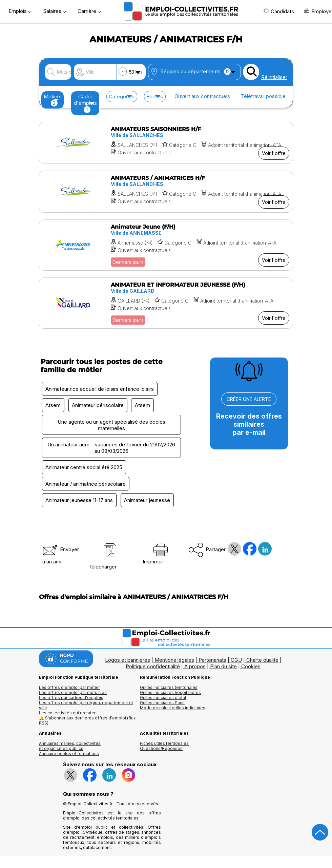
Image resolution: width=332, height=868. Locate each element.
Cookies (251, 668)
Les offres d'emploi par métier (69, 689)
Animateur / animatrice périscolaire (86, 485)
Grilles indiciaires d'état (163, 699)
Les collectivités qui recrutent (68, 714)
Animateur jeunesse (148, 501)
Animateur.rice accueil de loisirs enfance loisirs (100, 389)
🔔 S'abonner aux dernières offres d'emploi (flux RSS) (87, 722)
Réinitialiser (274, 77)
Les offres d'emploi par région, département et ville (86, 707)
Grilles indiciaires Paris (162, 704)
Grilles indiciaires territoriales (169, 689)
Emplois (20, 11)
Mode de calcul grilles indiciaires (173, 709)
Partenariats (212, 661)
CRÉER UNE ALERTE (249, 399)
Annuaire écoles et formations (69, 755)
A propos (195, 668)
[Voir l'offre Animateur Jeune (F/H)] (166, 245)
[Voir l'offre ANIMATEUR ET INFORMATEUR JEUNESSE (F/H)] (166, 303)
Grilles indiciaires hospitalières (170, 694)
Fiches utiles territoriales (164, 745)
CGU (236, 661)
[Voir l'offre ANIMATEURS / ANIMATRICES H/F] (166, 192)
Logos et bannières (128, 661)
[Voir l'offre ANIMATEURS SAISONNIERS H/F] (166, 143)
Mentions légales (174, 661)
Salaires (55, 11)
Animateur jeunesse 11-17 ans (79, 501)
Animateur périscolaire (98, 406)
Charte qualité (262, 661)
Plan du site (223, 668)
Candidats (279, 11)
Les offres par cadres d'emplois (71, 699)
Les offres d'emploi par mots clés (73, 694)
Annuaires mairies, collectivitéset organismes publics (70, 747)
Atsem (53, 406)
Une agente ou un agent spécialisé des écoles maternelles (111, 425)
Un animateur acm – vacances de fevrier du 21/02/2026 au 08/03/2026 (111, 448)
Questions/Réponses (161, 750)
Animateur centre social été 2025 (84, 468)
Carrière (89, 11)
